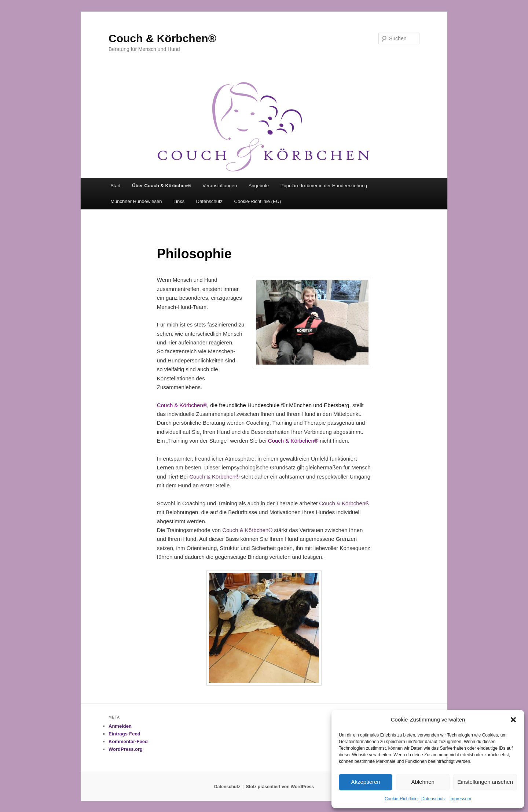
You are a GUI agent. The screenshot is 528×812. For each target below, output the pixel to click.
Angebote (259, 186)
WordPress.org (126, 749)
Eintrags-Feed (124, 734)
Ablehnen (423, 782)
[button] (513, 720)
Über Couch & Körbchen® (162, 186)
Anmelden (120, 726)
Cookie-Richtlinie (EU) (258, 201)
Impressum (460, 799)
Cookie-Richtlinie (401, 799)
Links (179, 201)
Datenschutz (434, 799)
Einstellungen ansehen (485, 782)
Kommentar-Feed (128, 741)
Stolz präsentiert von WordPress (280, 787)
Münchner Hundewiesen (136, 201)
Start (115, 186)
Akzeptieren (365, 782)
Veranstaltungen (220, 186)
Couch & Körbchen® (162, 38)
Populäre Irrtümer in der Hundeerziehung (324, 186)
